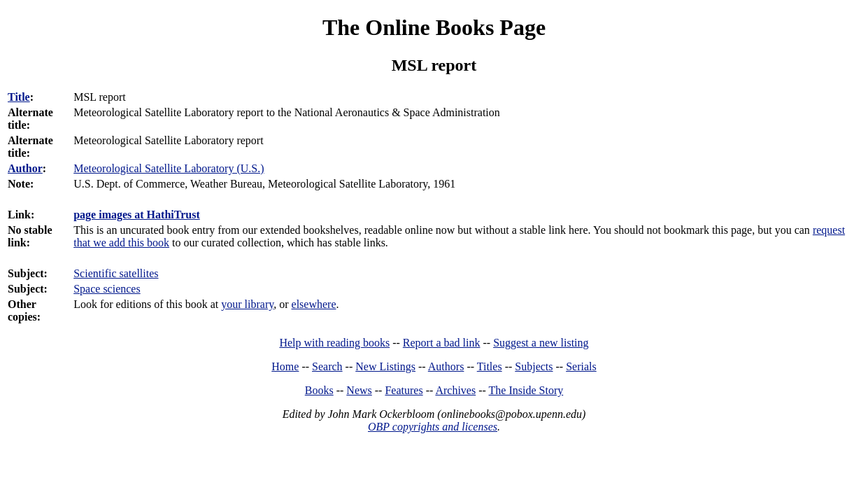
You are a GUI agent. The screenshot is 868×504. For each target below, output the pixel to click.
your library (247, 304)
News (359, 390)
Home (285, 366)
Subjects (534, 366)
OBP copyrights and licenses (433, 427)
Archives (455, 390)
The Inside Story (526, 390)
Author (25, 168)
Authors (446, 366)
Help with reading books (334, 343)
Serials (581, 366)
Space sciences (107, 289)
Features (404, 390)
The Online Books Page (434, 27)
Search (327, 366)
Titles (490, 366)
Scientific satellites (116, 273)
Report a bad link (442, 343)
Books (319, 390)
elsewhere (314, 304)
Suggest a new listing (541, 343)
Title (19, 97)
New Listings (385, 366)
